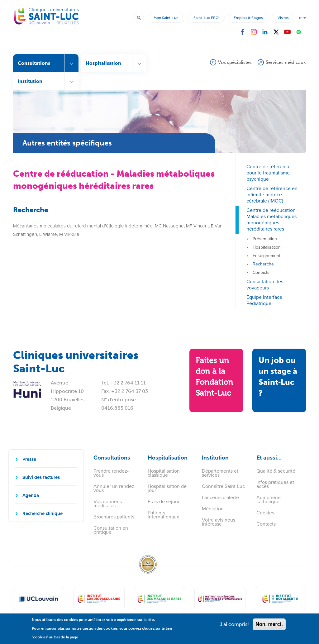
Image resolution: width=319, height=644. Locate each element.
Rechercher (142, 17)
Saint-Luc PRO (206, 18)
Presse (29, 459)
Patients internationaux (163, 515)
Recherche (263, 264)
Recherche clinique (43, 513)
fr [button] (302, 18)
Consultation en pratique (111, 530)
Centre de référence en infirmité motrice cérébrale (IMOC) (272, 195)
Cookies (265, 513)
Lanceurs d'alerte (220, 497)
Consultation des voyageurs (265, 285)
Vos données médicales (108, 503)
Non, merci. (269, 627)
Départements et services (220, 473)
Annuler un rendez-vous (115, 488)
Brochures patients (114, 517)
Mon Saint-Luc (166, 18)
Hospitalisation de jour (167, 488)
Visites (283, 18)
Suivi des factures (41, 477)
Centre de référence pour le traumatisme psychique (269, 173)
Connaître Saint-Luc (223, 486)
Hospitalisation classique (164, 473)
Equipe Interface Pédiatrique (264, 300)
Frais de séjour (164, 501)
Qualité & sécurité (276, 471)
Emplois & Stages (248, 18)
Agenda (31, 495)
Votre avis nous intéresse (219, 522)
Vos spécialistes (235, 62)
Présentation (265, 239)
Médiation (213, 509)
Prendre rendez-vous (111, 473)
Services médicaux (286, 62)
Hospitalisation (267, 247)
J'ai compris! (234, 627)
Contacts (261, 272)
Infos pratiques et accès (275, 484)
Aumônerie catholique (269, 499)
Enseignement (267, 256)
